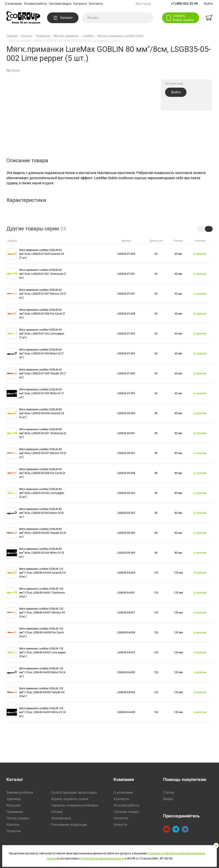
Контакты (96, 4)
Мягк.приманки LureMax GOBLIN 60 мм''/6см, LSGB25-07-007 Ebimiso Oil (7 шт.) (43, 294)
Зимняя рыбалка (20, 792)
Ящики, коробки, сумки (70, 799)
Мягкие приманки (66, 36)
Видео (168, 799)
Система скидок (60, 4)
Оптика (57, 812)
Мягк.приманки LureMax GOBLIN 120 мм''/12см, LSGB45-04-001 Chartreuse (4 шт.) (42, 593)
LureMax (88, 36)
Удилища (14, 799)
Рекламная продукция (69, 825)
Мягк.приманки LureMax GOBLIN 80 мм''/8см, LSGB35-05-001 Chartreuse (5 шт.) (43, 433)
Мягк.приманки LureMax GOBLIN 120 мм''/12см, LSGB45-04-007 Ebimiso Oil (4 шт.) (42, 613)
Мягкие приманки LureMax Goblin (121, 36)
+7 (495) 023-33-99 (184, 4)
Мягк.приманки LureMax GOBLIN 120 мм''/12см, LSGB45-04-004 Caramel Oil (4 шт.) (42, 573)
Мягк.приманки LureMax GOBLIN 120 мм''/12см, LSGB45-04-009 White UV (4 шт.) (42, 712)
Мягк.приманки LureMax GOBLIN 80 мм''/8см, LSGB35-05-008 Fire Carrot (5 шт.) (42, 473)
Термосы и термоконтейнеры (75, 805)
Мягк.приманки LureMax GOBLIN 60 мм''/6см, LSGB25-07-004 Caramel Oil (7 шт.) (42, 254)
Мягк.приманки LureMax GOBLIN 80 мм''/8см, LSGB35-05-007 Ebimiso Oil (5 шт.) (43, 453)
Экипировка (61, 818)
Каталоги (80, 4)
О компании (13, 4)
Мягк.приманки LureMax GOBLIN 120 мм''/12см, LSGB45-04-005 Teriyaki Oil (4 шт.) (42, 692)
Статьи (169, 792)
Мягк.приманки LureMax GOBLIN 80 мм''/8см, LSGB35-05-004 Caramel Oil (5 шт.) (42, 413)
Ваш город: (144, 4)
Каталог (63, 18)
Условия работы (35, 4)
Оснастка (14, 831)
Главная (12, 36)
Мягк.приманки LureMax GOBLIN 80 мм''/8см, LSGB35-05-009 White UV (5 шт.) (42, 553)
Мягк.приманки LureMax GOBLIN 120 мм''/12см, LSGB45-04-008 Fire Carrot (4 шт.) (41, 633)
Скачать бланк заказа (183, 18)
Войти (208, 4)
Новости (120, 825)
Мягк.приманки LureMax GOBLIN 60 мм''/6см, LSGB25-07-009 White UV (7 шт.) (42, 393)
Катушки (13, 805)
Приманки (43, 36)
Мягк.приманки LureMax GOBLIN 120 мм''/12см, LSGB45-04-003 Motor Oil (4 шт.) (42, 672)
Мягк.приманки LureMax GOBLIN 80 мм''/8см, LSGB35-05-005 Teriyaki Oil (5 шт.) (43, 533)
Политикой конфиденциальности (102, 858)
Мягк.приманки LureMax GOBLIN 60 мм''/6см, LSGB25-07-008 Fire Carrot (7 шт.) (42, 314)
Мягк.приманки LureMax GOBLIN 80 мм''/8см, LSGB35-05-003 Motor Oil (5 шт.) (41, 513)
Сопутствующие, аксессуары (74, 792)
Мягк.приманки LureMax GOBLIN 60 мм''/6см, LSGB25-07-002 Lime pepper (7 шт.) (42, 334)
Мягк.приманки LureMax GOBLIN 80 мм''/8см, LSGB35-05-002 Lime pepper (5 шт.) (42, 493)
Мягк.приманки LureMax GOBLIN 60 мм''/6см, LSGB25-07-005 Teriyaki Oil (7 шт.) (43, 373)
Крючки (13, 825)
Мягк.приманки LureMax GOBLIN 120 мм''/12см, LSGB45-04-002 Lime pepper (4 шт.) (42, 652)
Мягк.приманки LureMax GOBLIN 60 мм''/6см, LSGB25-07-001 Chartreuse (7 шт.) (43, 274)
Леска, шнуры (18, 818)
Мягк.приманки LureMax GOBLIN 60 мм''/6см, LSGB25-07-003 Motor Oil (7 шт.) (41, 354)
